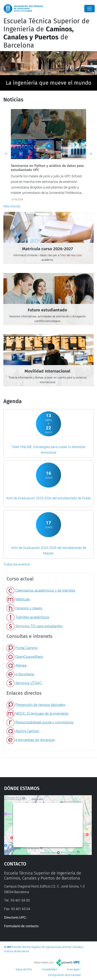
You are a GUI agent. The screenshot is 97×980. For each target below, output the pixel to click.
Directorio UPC (15, 917)
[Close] (90, 9)
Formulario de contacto (21, 926)
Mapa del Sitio (24, 969)
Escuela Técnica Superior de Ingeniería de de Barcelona (46, 33)
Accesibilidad (49, 969)
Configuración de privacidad (64, 975)
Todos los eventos (17, 564)
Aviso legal (73, 969)
